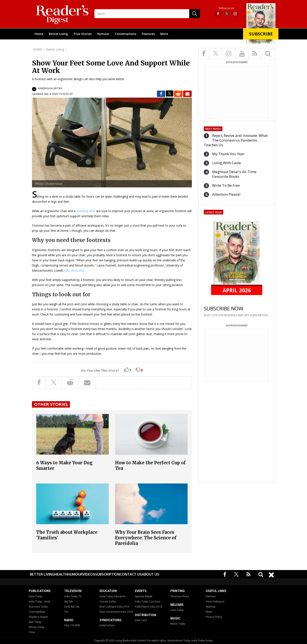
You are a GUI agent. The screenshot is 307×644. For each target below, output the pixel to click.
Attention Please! (226, 194)
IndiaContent (107, 625)
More (164, 34)
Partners (211, 596)
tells (75, 270)
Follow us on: (227, 8)
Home (39, 34)
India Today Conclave (148, 602)
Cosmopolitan (37, 612)
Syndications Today (179, 641)
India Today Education (113, 596)
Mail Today (35, 622)
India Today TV (73, 596)
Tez (66, 612)
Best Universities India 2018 (116, 612)
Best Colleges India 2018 (114, 607)
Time (32, 632)
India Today (35, 596)
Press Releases (215, 602)
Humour (103, 34)
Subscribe (261, 34)
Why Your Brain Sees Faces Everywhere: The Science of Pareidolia (146, 538)
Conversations (126, 34)
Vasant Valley (108, 602)
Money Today (37, 627)
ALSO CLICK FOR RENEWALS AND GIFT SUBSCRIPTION (236, 315)
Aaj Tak (68, 602)
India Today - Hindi (39, 602)
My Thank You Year (228, 154)
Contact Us (131, 574)
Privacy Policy (214, 617)
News (209, 612)
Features (148, 34)
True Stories (83, 34)
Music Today (178, 624)
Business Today (38, 607)
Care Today (177, 610)
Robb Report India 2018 (148, 607)
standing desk (86, 211)
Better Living (58, 34)
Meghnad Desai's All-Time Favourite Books (234, 174)
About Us (150, 574)
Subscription (107, 574)
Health (61, 574)
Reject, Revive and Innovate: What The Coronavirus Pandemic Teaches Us (236, 140)
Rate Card (141, 620)
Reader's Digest (38, 617)
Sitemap (211, 607)
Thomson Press (180, 596)
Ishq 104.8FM (72, 625)
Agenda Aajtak (144, 596)
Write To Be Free (226, 185)
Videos (89, 574)
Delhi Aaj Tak (72, 607)
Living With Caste (227, 163)
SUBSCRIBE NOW (224, 308)
